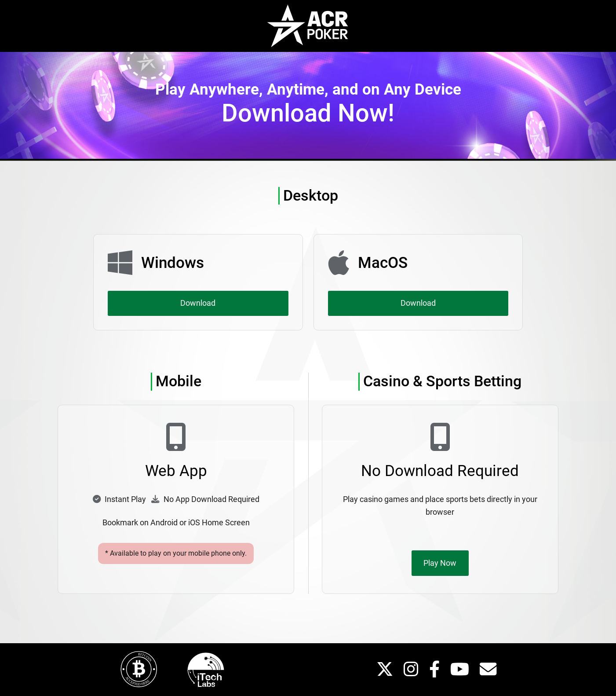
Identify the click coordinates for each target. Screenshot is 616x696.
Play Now (440, 563)
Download (198, 303)
